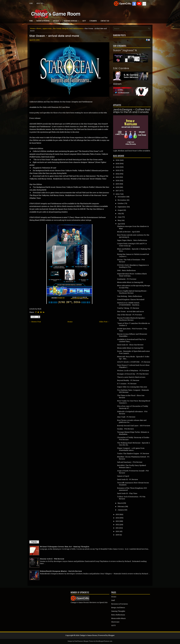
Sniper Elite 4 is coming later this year (132, 387)
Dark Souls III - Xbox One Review (130, 345)
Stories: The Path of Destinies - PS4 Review (131, 261)
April (120, 224)
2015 (117, 514)
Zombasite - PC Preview (127, 279)
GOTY (84, 21)
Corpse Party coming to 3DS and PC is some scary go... (132, 245)
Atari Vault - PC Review (126, 417)
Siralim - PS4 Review (125, 429)
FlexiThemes (78, 641)
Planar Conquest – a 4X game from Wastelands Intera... (131, 449)
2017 (117, 191)
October (121, 203)
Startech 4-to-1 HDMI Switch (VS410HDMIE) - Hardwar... (129, 304)
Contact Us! (105, 21)
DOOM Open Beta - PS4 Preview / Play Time (132, 330)
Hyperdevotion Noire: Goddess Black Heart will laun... (132, 275)
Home (31, 3)
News (39, 28)
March (120, 503)
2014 (117, 518)
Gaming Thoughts (118, 611)
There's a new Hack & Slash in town (131, 377)
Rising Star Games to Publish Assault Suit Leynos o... (133, 255)
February (121, 506)
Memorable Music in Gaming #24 (130, 348)
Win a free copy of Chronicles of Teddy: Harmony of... (133, 407)
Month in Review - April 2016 (128, 232)
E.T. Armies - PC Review (127, 384)
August (120, 210)
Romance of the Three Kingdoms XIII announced (132, 489)
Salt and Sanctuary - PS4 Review (130, 462)
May (119, 220)
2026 (117, 160)
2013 (117, 521)
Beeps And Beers (118, 607)
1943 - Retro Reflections (126, 270)
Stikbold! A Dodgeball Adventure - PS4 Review (132, 413)
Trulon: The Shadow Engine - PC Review (133, 453)
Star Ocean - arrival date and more (54, 36)
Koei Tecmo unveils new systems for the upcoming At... (133, 236)
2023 (117, 170)
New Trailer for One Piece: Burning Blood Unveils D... (134, 402)
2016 (117, 194)
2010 (117, 531)
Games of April (123, 476)
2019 (117, 184)
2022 (117, 174)
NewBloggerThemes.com (104, 641)
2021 (117, 177)
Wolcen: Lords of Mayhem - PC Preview (133, 370)
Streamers (93, 21)
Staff (113, 600)
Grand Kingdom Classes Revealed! (131, 299)
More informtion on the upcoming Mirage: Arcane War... (134, 287)
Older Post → (104, 322)
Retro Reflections (118, 615)
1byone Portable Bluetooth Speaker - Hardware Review (131, 319)
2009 (118, 535)
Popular (34, 542)
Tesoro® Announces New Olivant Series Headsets (133, 484)
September (122, 207)
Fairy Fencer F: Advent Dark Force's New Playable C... (133, 366)
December (122, 197)
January (121, 510)
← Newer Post (35, 322)
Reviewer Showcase (72, 20)
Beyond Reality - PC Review (128, 380)
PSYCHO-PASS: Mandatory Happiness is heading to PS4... (133, 266)
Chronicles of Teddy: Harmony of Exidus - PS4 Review (134, 438)
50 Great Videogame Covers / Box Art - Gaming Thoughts (65, 547)
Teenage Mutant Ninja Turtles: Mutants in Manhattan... (133, 433)
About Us (41, 3)
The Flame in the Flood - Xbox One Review (131, 396)
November (122, 200)
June (120, 217)
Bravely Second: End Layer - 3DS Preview (134, 426)
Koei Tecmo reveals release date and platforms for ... (132, 421)
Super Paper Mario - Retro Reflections (132, 240)
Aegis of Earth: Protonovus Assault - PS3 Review (133, 472)
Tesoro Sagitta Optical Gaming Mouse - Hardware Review (132, 292)
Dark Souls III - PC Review (128, 479)
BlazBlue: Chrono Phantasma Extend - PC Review (133, 458)
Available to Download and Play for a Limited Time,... (131, 340)
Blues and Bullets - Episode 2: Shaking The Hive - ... (134, 250)
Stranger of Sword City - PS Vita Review (133, 374)
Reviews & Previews (43, 21)
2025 (117, 163)
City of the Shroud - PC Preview (130, 315)
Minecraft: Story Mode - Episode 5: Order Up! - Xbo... (133, 358)
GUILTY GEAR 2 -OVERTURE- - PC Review (134, 362)
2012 (117, 524)
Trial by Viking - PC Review (128, 308)
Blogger (111, 635)
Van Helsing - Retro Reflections (130, 296)
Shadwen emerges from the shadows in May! (133, 227)
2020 (117, 180)
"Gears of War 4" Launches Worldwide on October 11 (133, 324)
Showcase (115, 622)
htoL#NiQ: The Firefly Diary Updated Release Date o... (131, 466)
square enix (47, 28)
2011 (117, 528)
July (119, 213)
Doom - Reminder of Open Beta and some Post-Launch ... (133, 352)
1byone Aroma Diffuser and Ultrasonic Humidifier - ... (132, 335)
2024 (117, 167)
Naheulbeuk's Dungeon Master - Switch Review (61, 571)
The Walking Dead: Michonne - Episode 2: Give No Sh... (134, 444)
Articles (58, 20)
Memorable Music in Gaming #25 (130, 282)
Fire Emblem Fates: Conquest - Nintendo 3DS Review (133, 391)
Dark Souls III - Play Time (127, 493)
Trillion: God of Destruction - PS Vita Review (131, 498)
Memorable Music (118, 618)
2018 (117, 187)
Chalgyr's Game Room (88, 635)
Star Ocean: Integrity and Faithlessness (68, 28)
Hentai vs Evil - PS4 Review (52, 559)
